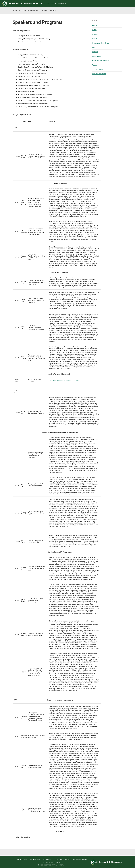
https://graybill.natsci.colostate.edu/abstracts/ (64, 380)
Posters (95, 52)
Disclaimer (47, 860)
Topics (94, 65)
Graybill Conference (57, 3)
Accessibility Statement (52, 863)
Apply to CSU (22, 860)
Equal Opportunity (62, 860)
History (95, 34)
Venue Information (30, 11)
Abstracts (96, 25)
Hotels (95, 38)
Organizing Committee (100, 43)
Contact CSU (35, 860)
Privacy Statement (80, 860)
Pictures (95, 47)
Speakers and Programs (101, 60)
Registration (97, 56)
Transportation (49, 11)
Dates (94, 30)
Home (15, 11)
